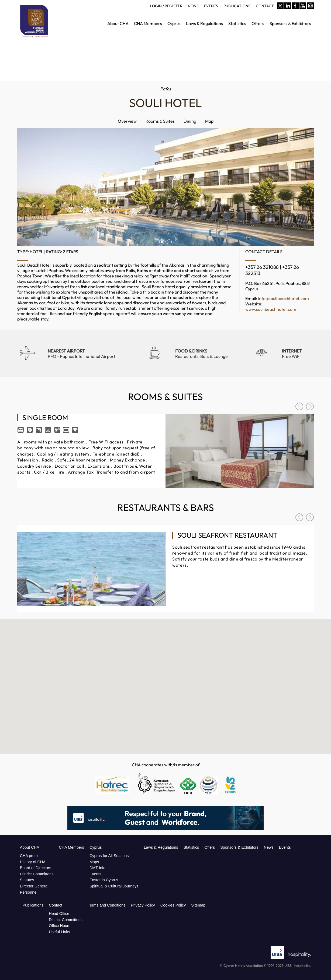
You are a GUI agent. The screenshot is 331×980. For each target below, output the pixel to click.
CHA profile (30, 856)
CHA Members (71, 847)
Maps (94, 862)
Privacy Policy (143, 905)
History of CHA (33, 862)
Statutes (27, 880)
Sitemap (198, 905)
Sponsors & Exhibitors (239, 847)
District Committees (37, 874)
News (269, 847)
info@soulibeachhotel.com (283, 298)
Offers (210, 847)
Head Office (59, 914)
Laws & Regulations (161, 847)
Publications (33, 905)
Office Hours (60, 926)
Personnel (29, 892)
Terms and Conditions (107, 905)
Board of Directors (36, 868)
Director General (34, 886)
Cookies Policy (173, 905)
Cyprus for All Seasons (109, 856)
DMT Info (97, 868)
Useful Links (59, 932)
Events (95, 874)
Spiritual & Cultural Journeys (114, 886)
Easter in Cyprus (104, 880)
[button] (165, 675)
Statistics (191, 847)
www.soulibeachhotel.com (271, 309)
